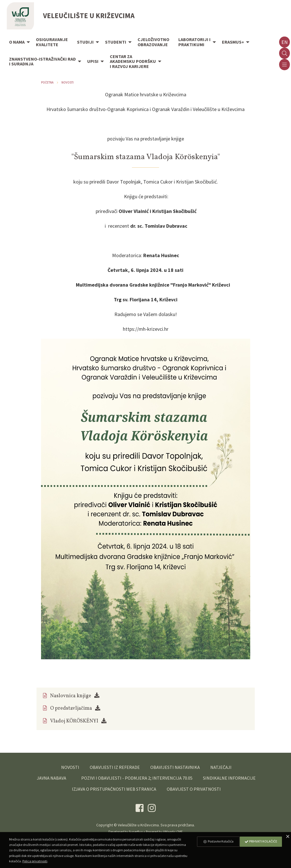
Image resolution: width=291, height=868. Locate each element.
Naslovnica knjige (71, 696)
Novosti (68, 82)
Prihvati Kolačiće (261, 841)
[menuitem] (18, 42)
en (284, 42)
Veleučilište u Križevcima (138, 825)
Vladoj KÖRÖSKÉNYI (74, 721)
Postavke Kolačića (218, 841)
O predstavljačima (71, 708)
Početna (47, 82)
